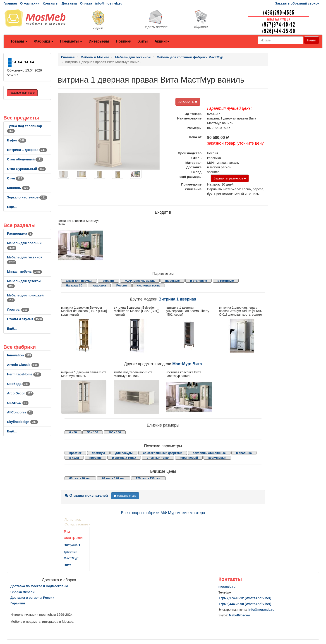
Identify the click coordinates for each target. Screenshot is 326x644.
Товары (19, 41)
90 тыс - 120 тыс (113, 478)
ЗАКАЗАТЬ (188, 102)
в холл (74, 458)
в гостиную (226, 281)
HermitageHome (24, 374)
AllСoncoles (20, 412)
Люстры (18, 310)
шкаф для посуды (79, 281)
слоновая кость (149, 285)
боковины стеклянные (209, 453)
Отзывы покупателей (86, 495)
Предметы (71, 41)
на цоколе (173, 281)
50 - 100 (93, 432)
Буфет (17, 140)
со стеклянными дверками (163, 453)
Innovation (20, 355)
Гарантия (18, 603)
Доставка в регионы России (32, 598)
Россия (122, 285)
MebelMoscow (240, 615)
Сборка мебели (22, 592)
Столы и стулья (25, 319)
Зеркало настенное (27, 197)
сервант (108, 281)
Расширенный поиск (22, 93)
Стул (15, 178)
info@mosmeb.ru (109, 3)
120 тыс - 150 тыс (149, 478)
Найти (312, 40)
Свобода (19, 384)
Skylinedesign (23, 422)
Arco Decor (20, 393)
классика (99, 285)
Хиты (143, 41)
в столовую (199, 281)
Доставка (69, 3)
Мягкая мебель (24, 272)
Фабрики (44, 41)
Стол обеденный (25, 159)
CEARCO (18, 403)
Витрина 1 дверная (27, 150)
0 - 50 (73, 432)
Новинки (124, 41)
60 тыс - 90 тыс (80, 478)
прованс (96, 458)
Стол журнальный (26, 169)
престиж (75, 453)
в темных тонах (158, 458)
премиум (98, 453)
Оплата (86, 3)
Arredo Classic (23, 365)
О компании (30, 3)
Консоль (18, 188)
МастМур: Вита (187, 364)
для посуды (124, 453)
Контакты (51, 3)
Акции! (162, 41)
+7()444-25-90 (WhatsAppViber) (245, 604)
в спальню (244, 453)
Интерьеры (99, 41)
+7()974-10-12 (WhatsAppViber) (245, 598)
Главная (10, 3)
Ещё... (12, 207)
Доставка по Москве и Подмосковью (39, 586)
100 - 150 (115, 432)
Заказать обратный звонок (297, 3)
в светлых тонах (124, 458)
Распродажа (20, 234)
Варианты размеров (230, 178)
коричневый (189, 458)
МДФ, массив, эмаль (140, 281)
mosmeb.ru (227, 587)
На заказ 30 (74, 285)
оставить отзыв (125, 496)
